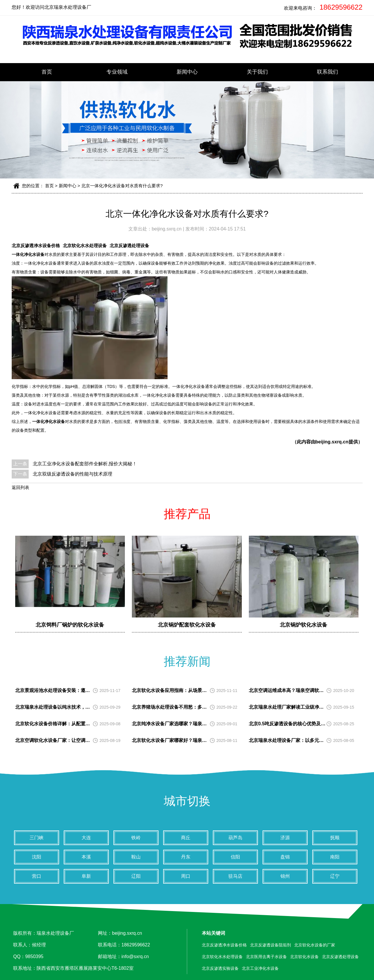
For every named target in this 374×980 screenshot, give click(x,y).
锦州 (285, 876)
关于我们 (257, 72)
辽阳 (136, 876)
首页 (47, 72)
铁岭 (136, 838)
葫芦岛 (235, 838)
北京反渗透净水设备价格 (36, 246)
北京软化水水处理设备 (85, 246)
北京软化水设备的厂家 (315, 945)
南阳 (335, 857)
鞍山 (136, 857)
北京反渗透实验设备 (220, 968)
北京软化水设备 (304, 957)
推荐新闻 (187, 661)
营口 (37, 876)
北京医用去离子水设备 (266, 957)
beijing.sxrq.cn (167, 229)
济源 (285, 838)
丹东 (186, 857)
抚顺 (335, 838)
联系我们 (328, 72)
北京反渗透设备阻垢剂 (270, 945)
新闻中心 (187, 72)
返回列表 (20, 487)
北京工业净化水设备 (260, 968)
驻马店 (235, 876)
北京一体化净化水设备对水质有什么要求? (122, 186)
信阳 (235, 857)
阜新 (86, 876)
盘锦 (285, 857)
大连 (86, 838)
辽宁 (335, 876)
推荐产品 (187, 514)
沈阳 (37, 857)
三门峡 (37, 838)
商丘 (186, 838)
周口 (186, 876)
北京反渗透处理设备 (129, 246)
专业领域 (117, 72)
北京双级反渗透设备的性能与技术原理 (73, 474)
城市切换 (187, 801)
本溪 (86, 857)
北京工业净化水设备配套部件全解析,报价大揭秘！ (85, 464)
